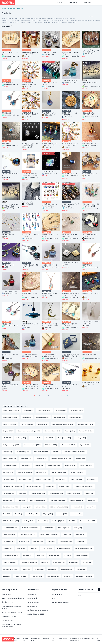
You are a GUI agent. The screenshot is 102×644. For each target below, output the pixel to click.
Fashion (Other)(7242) (74, 493)
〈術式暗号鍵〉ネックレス (70, 263)
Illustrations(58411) (75, 417)
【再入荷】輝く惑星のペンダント (70, 386)
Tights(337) (6, 576)
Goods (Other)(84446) (43, 417)
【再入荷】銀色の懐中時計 (30, 265)
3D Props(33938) (21, 438)
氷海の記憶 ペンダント (49, 113)
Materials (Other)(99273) (10, 417)
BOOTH (4, 8)
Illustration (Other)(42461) (53, 431)
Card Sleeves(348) (67, 569)
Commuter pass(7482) (56, 493)
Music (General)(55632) (10, 424)
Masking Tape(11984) (54, 466)
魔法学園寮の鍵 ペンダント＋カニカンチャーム (70, 294)
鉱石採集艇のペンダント (90, 174)
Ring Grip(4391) (48, 514)
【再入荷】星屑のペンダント (10, 175)
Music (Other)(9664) (25, 479)
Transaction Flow (32, 606)
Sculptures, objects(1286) (11, 555)
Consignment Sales (8, 620)
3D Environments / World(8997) (12, 486)
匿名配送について (8, 602)
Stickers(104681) (61, 410)
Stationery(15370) (41, 459)
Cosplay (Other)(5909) (77, 500)
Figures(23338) (85, 445)
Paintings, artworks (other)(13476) (61, 459)
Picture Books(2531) (9, 535)
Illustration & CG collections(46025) (63, 424)
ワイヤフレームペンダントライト (91, 83)
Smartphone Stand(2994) (88, 521)
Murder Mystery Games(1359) (84, 549)
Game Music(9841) (9, 479)
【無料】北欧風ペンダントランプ (30, 325)
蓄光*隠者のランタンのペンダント (71, 53)
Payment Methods (33, 602)
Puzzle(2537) (78, 528)
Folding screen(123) (53, 576)
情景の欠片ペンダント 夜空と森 (50, 235)
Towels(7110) (89, 493)
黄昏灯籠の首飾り (88, 265)
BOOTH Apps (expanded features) (13, 598)
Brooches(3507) (43, 521)
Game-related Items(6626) (38, 500)
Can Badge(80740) (59, 417)
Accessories (12, 8)
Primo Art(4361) (62, 514)
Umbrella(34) (68, 576)
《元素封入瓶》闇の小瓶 (9, 291)
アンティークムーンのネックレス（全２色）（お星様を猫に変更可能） (50, 325)
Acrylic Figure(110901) (44, 410)
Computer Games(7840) (38, 493)
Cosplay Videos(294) (21, 576)
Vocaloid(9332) (92, 479)
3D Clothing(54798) (27, 424)
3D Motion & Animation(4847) (59, 507)
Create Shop (87, 3)
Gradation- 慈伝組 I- (8, 235)
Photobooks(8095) (9, 493)
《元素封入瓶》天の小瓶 (50, 265)
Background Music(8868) (34, 486)
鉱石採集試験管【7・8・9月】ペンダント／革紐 (30, 114)
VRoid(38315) (7, 438)
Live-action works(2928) (10, 528)
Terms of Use (26, 639)
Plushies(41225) (70, 431)
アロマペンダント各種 (49, 52)
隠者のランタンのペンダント (10, 53)
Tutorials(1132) (28, 555)
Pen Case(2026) (38, 542)
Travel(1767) (33, 549)
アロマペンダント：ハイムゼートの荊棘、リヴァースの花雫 (91, 51)
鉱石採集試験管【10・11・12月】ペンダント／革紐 (31, 84)
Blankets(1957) (81, 542)
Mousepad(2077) (81, 535)
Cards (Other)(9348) (77, 479)
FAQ (54, 598)
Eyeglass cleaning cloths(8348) (84, 486)
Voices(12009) (39, 466)
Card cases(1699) (47, 549)
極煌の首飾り (6, 143)
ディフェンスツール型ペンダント (10, 355)
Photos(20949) (7, 452)
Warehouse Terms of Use (36, 639)
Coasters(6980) (8, 500)
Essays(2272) (67, 535)
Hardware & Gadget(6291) (58, 500)
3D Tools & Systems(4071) (11, 521)
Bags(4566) (18, 514)
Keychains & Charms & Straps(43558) (29, 431)
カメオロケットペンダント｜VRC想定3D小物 (30, 144)
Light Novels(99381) (77, 410)
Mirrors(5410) (27, 507)
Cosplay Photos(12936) (10, 466)
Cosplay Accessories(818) (29, 562)
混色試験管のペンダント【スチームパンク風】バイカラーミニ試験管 (50, 144)
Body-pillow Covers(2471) (28, 535)
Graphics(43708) (8, 431)
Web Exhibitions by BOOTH (36, 614)
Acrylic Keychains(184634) (11, 410)
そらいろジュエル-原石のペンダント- (30, 235)
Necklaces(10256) (42, 473)
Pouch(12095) (26, 466)
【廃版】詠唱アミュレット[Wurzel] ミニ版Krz (50, 205)
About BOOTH (72, 3)
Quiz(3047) (72, 521)
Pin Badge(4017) (28, 521)
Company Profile (17, 639)
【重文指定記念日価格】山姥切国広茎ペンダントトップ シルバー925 (70, 355)
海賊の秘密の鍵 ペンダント (91, 355)
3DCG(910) (67, 555)
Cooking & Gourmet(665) (11, 569)
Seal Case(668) (87, 562)
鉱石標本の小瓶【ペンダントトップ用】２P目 (91, 383)
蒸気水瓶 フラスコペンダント (91, 294)
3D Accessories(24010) (68, 445)
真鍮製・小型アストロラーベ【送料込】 (70, 114)
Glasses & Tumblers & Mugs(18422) (75, 452)
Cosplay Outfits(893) (82, 555)
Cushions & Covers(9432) (43, 479)
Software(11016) (8, 473)
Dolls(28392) (50, 438)
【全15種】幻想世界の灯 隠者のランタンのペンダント (30, 175)
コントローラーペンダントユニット (91, 235)
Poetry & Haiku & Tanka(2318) (49, 535)
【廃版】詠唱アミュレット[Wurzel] (50, 84)
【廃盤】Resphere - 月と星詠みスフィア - (71, 205)
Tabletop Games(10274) (25, 473)
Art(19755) (56, 452)
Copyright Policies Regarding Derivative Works (11, 625)
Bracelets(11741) (70, 466)
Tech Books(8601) (65, 486)
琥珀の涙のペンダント (89, 143)
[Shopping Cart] (97, 3)
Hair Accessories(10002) (59, 473)
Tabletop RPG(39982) (86, 431)
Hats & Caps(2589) (64, 528)
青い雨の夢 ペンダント (70, 174)
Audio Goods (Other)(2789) (30, 528)
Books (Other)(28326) (64, 438)
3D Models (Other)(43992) (86, 424)
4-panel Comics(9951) (78, 473)
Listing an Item (6, 594)
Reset (91, 16)
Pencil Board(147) (37, 576)
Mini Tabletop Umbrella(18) (84, 576)
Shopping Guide (32, 598)
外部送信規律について (63, 639)
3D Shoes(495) (39, 569)
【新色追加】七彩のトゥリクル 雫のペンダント (91, 114)
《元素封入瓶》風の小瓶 (70, 80)
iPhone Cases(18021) (9, 459)
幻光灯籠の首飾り (7, 324)
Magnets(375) (52, 569)
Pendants (20, 8)
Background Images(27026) (11, 445)
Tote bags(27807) (81, 438)
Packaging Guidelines (9, 616)
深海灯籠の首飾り (7, 113)
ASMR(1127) (40, 555)
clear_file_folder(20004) (41, 452)
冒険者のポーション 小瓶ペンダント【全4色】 (91, 205)
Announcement (57, 594)
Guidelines (46, 638)
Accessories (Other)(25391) (32, 445)
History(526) (26, 569)
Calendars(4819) (78, 507)
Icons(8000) (22, 493)
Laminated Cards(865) (10, 562)
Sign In (60, 3)
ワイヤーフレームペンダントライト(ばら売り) (10, 205)
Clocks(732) (45, 562)
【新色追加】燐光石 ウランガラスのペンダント (50, 355)
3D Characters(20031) (23, 452)
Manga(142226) (28, 410)
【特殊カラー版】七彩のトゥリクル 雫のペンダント (30, 386)
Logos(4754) (91, 507)
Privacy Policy (53, 639)
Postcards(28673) (36, 438)
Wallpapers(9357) (61, 479)
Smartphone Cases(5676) (11, 507)
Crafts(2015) (51, 542)
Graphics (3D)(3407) (58, 521)
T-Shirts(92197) (27, 417)
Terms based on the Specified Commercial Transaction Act (82, 639)
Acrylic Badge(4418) (33, 514)
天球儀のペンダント (8, 265)
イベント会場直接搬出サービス (12, 612)
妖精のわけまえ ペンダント (30, 294)
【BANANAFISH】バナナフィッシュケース (91, 323)
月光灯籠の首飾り (7, 83)
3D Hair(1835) (21, 549)
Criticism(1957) (8, 549)
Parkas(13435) (81, 459)
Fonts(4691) (7, 514)
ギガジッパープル (28, 202)
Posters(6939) (21, 500)
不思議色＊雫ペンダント (50, 294)
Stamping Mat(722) (59, 562)
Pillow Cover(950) (54, 555)
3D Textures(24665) (51, 445)
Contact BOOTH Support (60, 602)
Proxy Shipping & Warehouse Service (11, 607)
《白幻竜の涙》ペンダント (50, 172)
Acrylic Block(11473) (86, 466)
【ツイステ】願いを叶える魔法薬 (10, 386)
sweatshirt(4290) (77, 514)
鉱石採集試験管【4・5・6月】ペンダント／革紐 (70, 144)
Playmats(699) (74, 562)
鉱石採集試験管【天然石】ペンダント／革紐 (30, 53)
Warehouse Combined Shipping (37, 610)
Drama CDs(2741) (48, 528)
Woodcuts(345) (81, 569)
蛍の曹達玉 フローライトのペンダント (70, 235)
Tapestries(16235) (26, 459)
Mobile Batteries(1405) (64, 549)
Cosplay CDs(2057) (9, 542)
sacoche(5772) (93, 500)
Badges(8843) (50, 486)
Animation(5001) (41, 507)
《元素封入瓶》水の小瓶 (30, 354)
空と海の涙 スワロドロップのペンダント (70, 325)
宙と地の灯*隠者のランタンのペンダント (51, 386)
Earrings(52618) (43, 424)
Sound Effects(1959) (66, 542)
